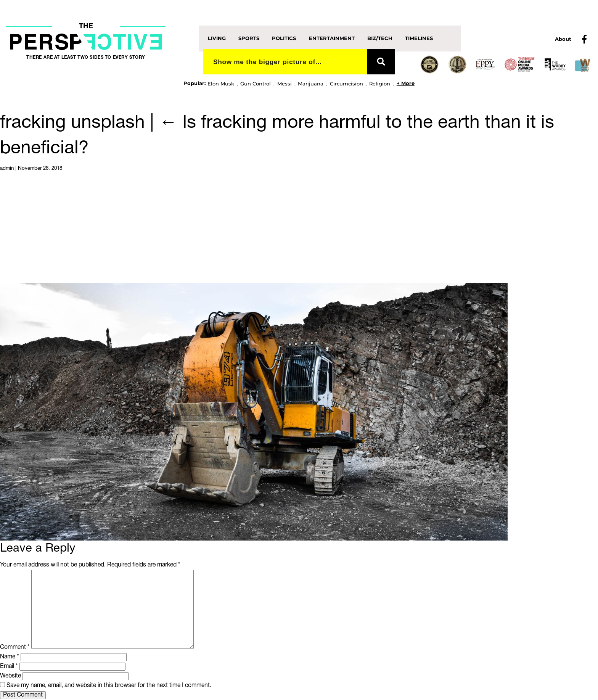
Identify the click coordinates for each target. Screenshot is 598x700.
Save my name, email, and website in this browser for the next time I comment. (109, 686)
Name (10, 657)
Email (9, 666)
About (563, 39)
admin (7, 168)
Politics (284, 38)
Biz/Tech (380, 38)
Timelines (419, 38)
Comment (15, 647)
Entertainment (332, 38)
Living (217, 38)
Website (10, 676)
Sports (249, 38)
